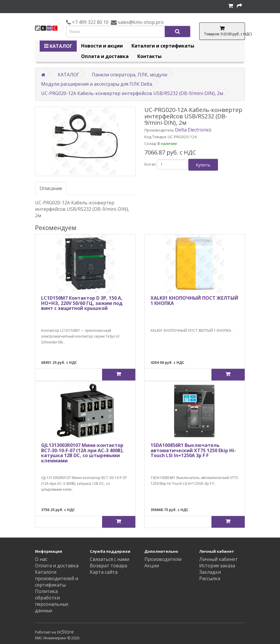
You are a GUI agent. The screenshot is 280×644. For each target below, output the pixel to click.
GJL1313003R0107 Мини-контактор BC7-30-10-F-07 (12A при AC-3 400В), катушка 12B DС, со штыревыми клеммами (82, 453)
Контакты (149, 56)
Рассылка (210, 578)
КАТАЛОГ (58, 46)
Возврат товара (108, 566)
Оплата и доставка (105, 56)
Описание (51, 188)
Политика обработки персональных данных (52, 601)
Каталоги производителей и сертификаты (57, 578)
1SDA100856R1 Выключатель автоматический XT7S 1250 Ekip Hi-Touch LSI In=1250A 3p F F (193, 450)
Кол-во (150, 164)
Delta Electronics (193, 130)
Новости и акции (102, 46)
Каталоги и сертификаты (163, 46)
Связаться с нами (110, 559)
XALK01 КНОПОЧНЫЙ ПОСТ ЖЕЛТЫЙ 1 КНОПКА (194, 301)
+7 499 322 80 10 (90, 22)
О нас (41, 559)
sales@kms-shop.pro (140, 22)
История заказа (217, 566)
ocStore (65, 632)
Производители (163, 559)
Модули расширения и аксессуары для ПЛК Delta (97, 84)
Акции (152, 566)
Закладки (210, 572)
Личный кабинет (218, 559)
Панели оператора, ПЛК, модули (129, 75)
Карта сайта (104, 572)
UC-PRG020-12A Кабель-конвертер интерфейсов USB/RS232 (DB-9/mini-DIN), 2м (132, 93)
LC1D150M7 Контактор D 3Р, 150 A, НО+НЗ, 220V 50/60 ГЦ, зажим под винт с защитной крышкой (82, 303)
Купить (203, 165)
